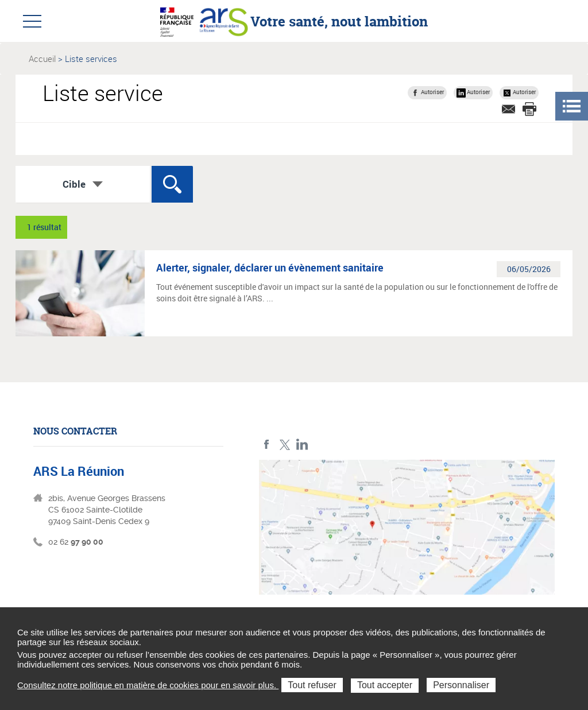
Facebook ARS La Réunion (267, 445)
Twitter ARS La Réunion (285, 445)
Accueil (42, 59)
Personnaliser (461, 685)
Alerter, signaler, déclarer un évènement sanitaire (270, 267)
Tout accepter (385, 685)
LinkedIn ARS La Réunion (302, 445)
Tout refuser (312, 685)
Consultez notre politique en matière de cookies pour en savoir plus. (148, 685)
